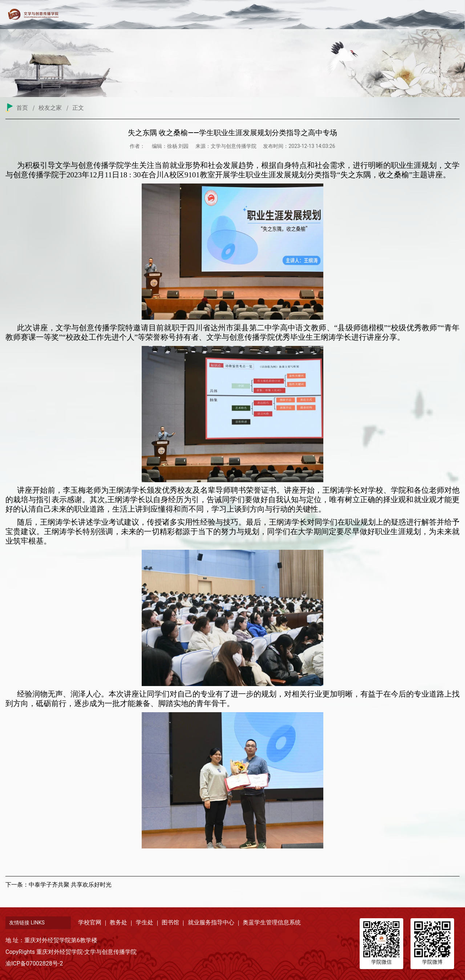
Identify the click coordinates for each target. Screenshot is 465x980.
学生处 (145, 922)
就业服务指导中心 (211, 922)
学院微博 (432, 962)
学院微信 (381, 962)
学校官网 (90, 922)
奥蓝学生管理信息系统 (272, 922)
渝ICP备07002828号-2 (34, 963)
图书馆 (170, 922)
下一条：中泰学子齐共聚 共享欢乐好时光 (58, 885)
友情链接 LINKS (27, 923)
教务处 (118, 922)
